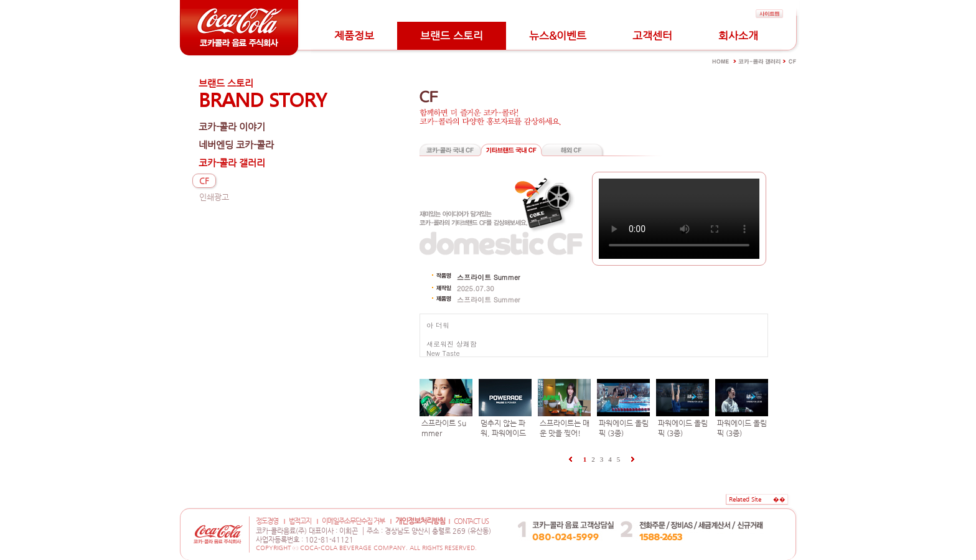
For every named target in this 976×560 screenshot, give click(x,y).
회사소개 (738, 35)
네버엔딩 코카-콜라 (236, 145)
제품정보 (354, 35)
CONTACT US (471, 521)
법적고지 (300, 521)
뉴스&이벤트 (558, 35)
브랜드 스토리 (452, 35)
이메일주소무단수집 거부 (353, 521)
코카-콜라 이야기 (232, 127)
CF (204, 181)
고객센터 (652, 35)
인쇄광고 (214, 197)
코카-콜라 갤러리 (232, 163)
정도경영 (267, 521)
